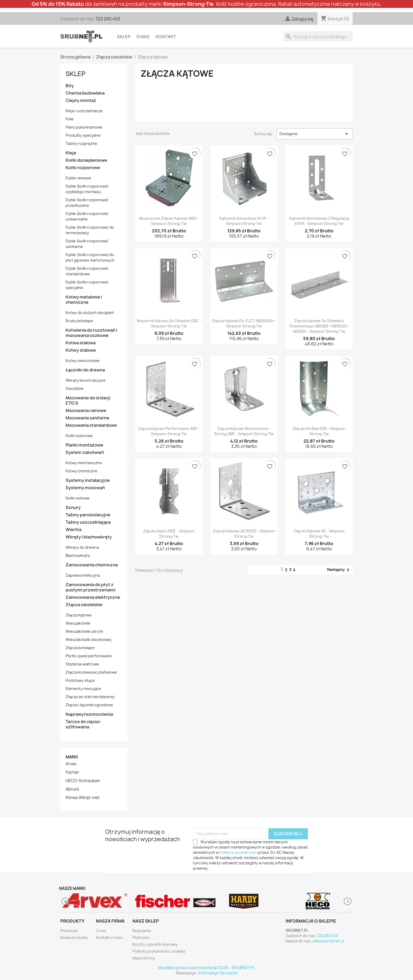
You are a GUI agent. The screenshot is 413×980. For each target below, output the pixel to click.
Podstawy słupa (80, 680)
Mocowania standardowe (91, 425)
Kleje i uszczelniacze (84, 111)
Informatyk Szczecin (218, 973)
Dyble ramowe (78, 178)
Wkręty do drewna (82, 547)
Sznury (73, 508)
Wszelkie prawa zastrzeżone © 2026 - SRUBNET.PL (206, 968)
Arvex (71, 764)
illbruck (72, 789)
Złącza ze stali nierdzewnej (90, 697)
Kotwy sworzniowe (83, 361)
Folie (70, 119)
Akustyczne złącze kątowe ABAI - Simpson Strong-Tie (169, 221)
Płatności (141, 937)
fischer (72, 772)
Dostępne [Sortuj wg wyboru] (315, 134)
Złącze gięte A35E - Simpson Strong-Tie (169, 534)
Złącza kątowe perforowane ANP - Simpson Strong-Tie (169, 431)
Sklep (124, 37)
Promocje (69, 931)
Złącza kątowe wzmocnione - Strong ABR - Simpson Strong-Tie (244, 431)
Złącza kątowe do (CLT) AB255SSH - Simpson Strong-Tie (244, 323)
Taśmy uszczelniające (88, 522)
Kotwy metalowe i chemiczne (84, 300)
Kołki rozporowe (83, 168)
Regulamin (142, 931)
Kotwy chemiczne (82, 471)
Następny (339, 570)
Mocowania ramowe (86, 411)
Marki (72, 757)
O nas (143, 37)
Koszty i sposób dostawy (155, 944)
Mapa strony (144, 958)
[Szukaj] (318, 37)
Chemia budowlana (85, 93)
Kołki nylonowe (79, 436)
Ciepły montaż (81, 101)
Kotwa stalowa (81, 343)
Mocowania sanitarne (87, 418)
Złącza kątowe (79, 615)
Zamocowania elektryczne (93, 597)
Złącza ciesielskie (84, 605)
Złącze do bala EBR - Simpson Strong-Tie (319, 431)
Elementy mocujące (83, 689)
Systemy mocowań (85, 488)
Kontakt (166, 37)
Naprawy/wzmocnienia (89, 714)
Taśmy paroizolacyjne (88, 515)
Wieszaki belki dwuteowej (88, 640)
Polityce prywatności (239, 852)
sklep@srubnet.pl (328, 941)
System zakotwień (85, 452)
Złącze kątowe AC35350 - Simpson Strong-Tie (244, 534)
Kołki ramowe (78, 498)
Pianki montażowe (84, 445)
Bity (70, 86)
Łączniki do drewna (85, 370)
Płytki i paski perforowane (89, 656)
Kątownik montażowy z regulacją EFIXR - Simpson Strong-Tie (319, 221)
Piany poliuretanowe (84, 127)
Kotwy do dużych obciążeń (90, 313)
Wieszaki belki (78, 623)
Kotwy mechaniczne (84, 463)
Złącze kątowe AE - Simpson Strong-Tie (319, 534)
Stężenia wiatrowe (82, 664)
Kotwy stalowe (81, 350)
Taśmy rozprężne (81, 143)
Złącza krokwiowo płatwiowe (91, 672)
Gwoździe (75, 388)
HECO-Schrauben (83, 781)
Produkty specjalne (83, 135)
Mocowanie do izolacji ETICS (88, 401)
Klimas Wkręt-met (83, 798)
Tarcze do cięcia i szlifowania (83, 724)
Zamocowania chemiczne (92, 565)
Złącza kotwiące (80, 648)
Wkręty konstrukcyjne (86, 380)
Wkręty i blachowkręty (89, 537)
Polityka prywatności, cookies (159, 951)
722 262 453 (108, 19)
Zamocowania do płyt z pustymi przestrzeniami (90, 587)
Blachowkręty (78, 555)
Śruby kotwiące (79, 321)
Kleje (71, 153)
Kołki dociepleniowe (86, 160)
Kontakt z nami (109, 937)
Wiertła (73, 530)
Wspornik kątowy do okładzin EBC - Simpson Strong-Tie (169, 323)
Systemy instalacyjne (88, 480)
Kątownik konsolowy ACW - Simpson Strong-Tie (244, 221)
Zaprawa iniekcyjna (83, 575)
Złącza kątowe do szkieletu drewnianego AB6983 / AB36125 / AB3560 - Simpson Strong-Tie (319, 326)
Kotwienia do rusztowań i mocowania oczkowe (91, 333)
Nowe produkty (74, 937)
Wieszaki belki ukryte (84, 631)
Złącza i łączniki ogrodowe (89, 705)
